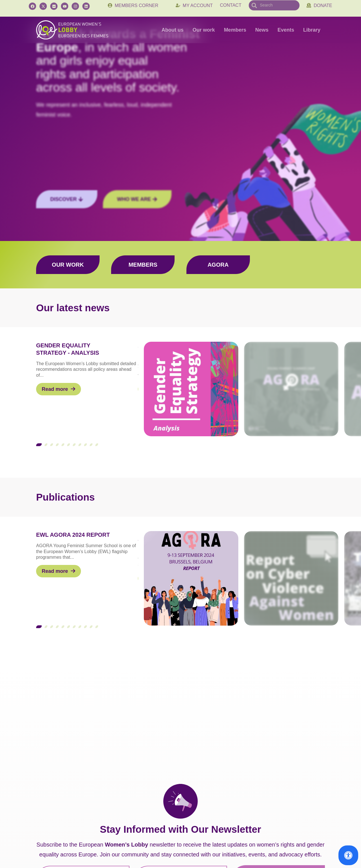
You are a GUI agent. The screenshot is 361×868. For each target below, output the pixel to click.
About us (173, 30)
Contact (231, 8)
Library (312, 30)
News (262, 30)
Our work (204, 30)
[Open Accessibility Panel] (348, 855)
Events (286, 30)
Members (235, 30)
